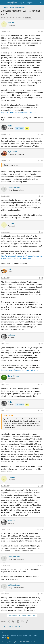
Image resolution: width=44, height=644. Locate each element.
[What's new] (37, 3)
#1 (42, 31)
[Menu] (3, 3)
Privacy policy (28, 635)
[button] (2, 632)
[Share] (39, 31)
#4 (42, 196)
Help (36, 635)
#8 (42, 385)
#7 (42, 344)
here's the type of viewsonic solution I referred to (20, 370)
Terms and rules (16, 635)
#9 (42, 411)
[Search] (41, 3)
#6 (42, 278)
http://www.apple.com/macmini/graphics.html (19, 113)
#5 (42, 232)
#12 (42, 565)
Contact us (5, 635)
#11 (42, 529)
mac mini (28, 17)
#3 (42, 160)
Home (4, 638)
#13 (42, 594)
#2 (42, 135)
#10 (42, 486)
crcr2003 (6, 17)
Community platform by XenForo (19, 642)
